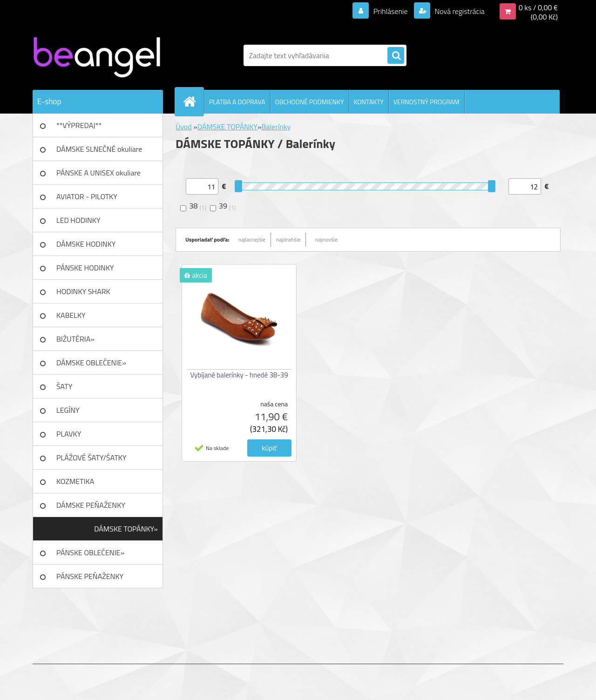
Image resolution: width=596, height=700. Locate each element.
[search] (396, 56)
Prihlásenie (390, 11)
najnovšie (326, 239)
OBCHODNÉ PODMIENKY (310, 102)
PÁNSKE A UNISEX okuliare (98, 173)
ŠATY (64, 386)
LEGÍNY (68, 410)
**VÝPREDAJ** (79, 125)
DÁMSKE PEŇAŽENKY (91, 505)
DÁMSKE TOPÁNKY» (126, 529)
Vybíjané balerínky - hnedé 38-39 (239, 375)
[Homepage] (193, 101)
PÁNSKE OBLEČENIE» (90, 552)
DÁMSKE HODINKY (86, 244)
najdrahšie (288, 239)
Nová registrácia (459, 11)
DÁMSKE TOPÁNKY (227, 127)
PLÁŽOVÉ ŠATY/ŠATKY (91, 458)
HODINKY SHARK (83, 291)
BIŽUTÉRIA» (75, 339)
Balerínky (276, 127)
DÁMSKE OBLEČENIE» (91, 363)
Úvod (184, 127)
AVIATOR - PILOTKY (87, 196)
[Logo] (97, 55)
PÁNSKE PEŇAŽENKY (90, 576)
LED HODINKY (78, 220)
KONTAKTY (369, 102)
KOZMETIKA (75, 481)
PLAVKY (69, 434)
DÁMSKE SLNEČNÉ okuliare (99, 149)
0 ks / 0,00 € (538, 7)
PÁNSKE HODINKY (85, 268)
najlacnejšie (252, 239)
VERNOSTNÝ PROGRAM (427, 102)
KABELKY (71, 315)
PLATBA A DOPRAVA (237, 102)
